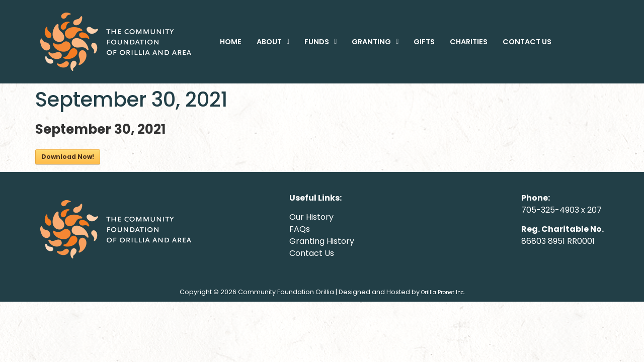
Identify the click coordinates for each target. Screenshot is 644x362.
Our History (311, 217)
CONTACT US (527, 42)
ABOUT (273, 42)
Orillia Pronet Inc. (443, 292)
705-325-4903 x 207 (561, 210)
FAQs (300, 229)
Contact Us (312, 253)
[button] (273, 42)
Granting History (322, 241)
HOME (231, 42)
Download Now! (68, 157)
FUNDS (320, 42)
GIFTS (424, 42)
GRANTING (375, 42)
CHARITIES (469, 42)
